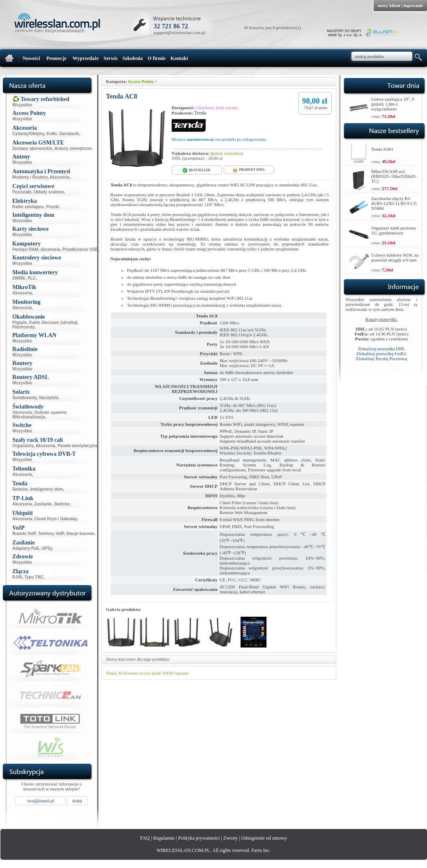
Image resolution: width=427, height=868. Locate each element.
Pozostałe (22, 192)
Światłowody (25, 398)
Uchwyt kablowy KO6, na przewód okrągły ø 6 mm (395, 257)
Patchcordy (23, 327)
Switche (20, 489)
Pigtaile (20, 323)
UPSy (47, 548)
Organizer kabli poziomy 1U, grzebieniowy (394, 230)
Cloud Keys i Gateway (55, 519)
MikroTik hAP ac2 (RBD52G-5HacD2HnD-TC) (394, 176)
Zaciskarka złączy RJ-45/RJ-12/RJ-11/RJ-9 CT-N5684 (394, 203)
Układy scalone (49, 192)
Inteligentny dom (46, 489)
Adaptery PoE (26, 548)
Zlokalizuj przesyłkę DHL (381, 349)
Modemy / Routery (30, 177)
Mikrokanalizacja (29, 417)
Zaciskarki (69, 134)
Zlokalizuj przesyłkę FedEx (381, 354)
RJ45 (17, 577)
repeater (181, 673)
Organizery (23, 446)
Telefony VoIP (51, 534)
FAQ (145, 838)
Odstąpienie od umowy (264, 838)
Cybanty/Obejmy (28, 134)
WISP (168, 673)
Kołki (52, 134)
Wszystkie (22, 105)
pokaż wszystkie (227, 153)
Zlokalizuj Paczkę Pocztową (382, 358)
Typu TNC (34, 577)
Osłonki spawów (50, 412)
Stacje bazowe (80, 534)
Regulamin (164, 838)
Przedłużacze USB (80, 249)
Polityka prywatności (199, 838)
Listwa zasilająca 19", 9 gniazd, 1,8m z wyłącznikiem (393, 104)
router (133, 673)
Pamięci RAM (25, 249)
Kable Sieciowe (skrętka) (53, 323)
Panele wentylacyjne (77, 446)
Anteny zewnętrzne (73, 148)
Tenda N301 (382, 149)
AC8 (122, 673)
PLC (32, 278)
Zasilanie (43, 504)
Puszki (53, 207)
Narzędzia (49, 398)
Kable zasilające (28, 207)
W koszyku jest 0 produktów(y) (272, 28)
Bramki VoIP (24, 534)
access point (150, 673)
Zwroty (231, 838)
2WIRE (19, 278)
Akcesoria (60, 177)
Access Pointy (141, 81)
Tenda (200, 113)
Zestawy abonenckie (32, 148)
